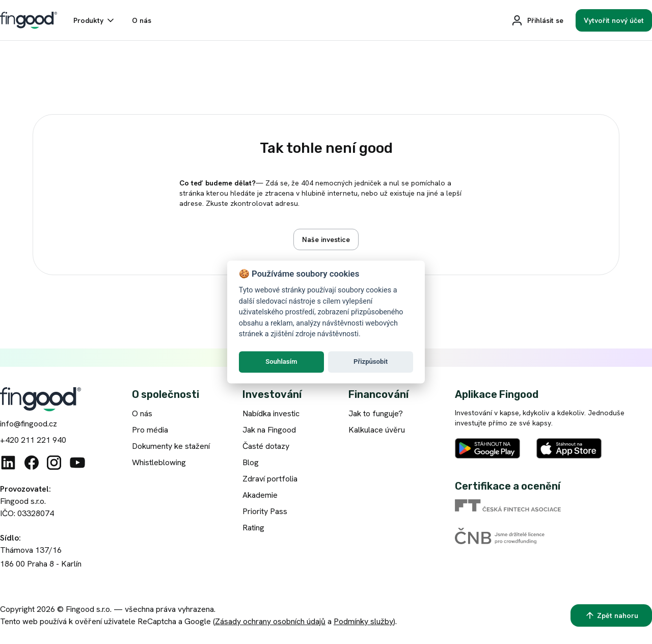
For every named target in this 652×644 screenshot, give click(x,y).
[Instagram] (54, 463)
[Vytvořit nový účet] (614, 20)
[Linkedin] (8, 463)
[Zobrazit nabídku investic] (326, 239)
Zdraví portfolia (270, 479)
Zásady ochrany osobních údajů (270, 621)
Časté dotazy (266, 446)
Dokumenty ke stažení (171, 446)
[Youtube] (77, 463)
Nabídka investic (271, 413)
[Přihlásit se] (537, 20)
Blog (251, 462)
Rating (253, 528)
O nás (142, 413)
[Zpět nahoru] (611, 615)
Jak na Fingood (269, 430)
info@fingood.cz (29, 424)
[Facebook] (32, 463)
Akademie (260, 495)
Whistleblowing (159, 462)
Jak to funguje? (376, 413)
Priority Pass (265, 511)
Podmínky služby (363, 621)
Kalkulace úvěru (377, 430)
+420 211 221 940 (33, 440)
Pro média (150, 430)
